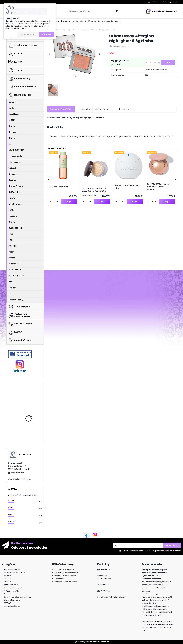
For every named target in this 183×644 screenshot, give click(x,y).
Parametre (124, 109)
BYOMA (12, 120)
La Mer (11, 210)
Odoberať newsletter (29, 547)
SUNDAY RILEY (15, 270)
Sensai (12, 258)
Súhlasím (47, 34)
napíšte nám (17, 473)
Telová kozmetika (19, 307)
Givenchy (13, 174)
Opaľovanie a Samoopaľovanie (19, 315)
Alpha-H (12, 102)
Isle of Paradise (16, 204)
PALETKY (15, 62)
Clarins (12, 126)
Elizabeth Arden (16, 156)
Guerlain (12, 180)
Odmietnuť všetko (28, 34)
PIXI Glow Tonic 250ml (59, 187)
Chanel (12, 138)
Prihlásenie (155, 2)
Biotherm (13, 108)
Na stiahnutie (84, 109)
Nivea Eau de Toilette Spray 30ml (127, 187)
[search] (117, 11)
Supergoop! (14, 264)
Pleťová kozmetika (20, 95)
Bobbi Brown (14, 114)
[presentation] (50, 54)
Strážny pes (91, 21)
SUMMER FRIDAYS (16, 276)
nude (10, 515)
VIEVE (11, 282)
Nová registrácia (170, 2)
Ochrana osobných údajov (109, 21)
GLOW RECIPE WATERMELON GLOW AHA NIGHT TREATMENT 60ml (32, 409)
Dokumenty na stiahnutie (72, 21)
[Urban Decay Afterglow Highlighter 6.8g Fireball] (75, 54)
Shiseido (12, 246)
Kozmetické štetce (20, 340)
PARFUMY (15, 332)
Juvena (12, 198)
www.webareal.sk (101, 642)
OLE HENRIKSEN (15, 228)
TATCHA (12, 288)
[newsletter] (172, 545)
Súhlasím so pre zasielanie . (152, 551)
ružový (11, 507)
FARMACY (13, 168)
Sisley (11, 252)
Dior (10, 144)
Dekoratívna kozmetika (22, 87)
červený (11, 500)
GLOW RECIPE (14, 192)
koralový (12, 522)
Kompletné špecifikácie (61, 109)
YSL (10, 294)
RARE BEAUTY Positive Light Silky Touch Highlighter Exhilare (159, 187)
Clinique (12, 132)
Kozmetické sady (19, 79)
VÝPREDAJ (16, 70)
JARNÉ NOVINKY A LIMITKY (23, 46)
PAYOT (11, 234)
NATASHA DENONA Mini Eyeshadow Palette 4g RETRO (31, 393)
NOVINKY (15, 54)
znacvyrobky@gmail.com (114, 597)
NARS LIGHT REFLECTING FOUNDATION (31, 429)
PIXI (10, 240)
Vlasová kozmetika (20, 324)
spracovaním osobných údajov (145, 551)
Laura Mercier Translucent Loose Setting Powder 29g (94, 190)
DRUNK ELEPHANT (16, 150)
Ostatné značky (16, 300)
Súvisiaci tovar (104, 109)
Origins (12, 222)
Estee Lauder (14, 162)
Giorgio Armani (16, 186)
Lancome (13, 216)
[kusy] (149, 63)
